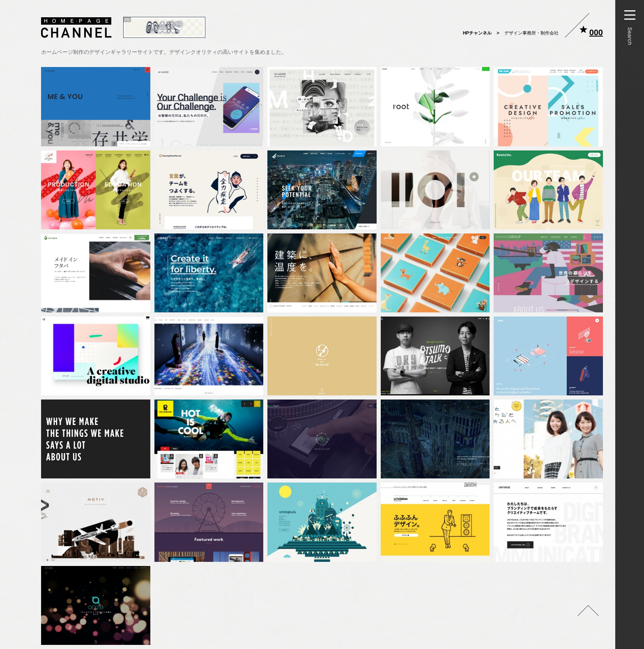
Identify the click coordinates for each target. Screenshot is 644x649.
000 (596, 32)
